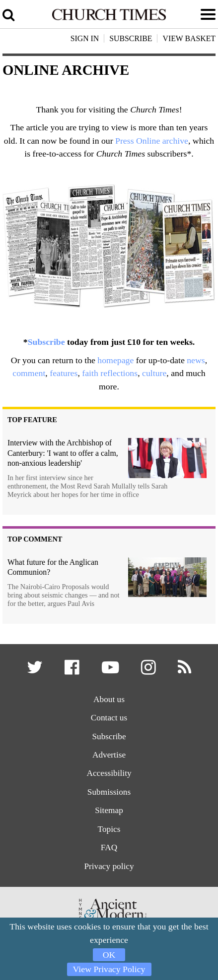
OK (109, 955)
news (196, 360)
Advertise (109, 755)
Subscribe (46, 342)
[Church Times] (109, 18)
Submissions (109, 792)
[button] (36, 671)
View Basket (189, 38)
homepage (115, 360)
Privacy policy (109, 866)
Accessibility (109, 773)
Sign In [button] (85, 38)
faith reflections (110, 373)
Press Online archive (152, 141)
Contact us (109, 718)
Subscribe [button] (131, 38)
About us (109, 699)
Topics (109, 829)
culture (154, 373)
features (64, 373)
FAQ (109, 847)
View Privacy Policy (109, 969)
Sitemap (109, 810)
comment (29, 373)
